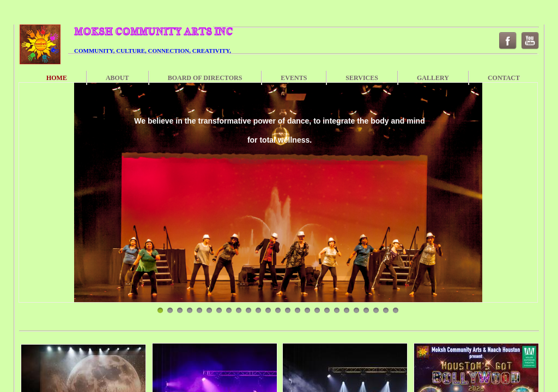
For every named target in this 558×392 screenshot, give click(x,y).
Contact (504, 78)
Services (362, 78)
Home (57, 78)
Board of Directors (205, 78)
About (117, 78)
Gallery (433, 78)
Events (294, 78)
